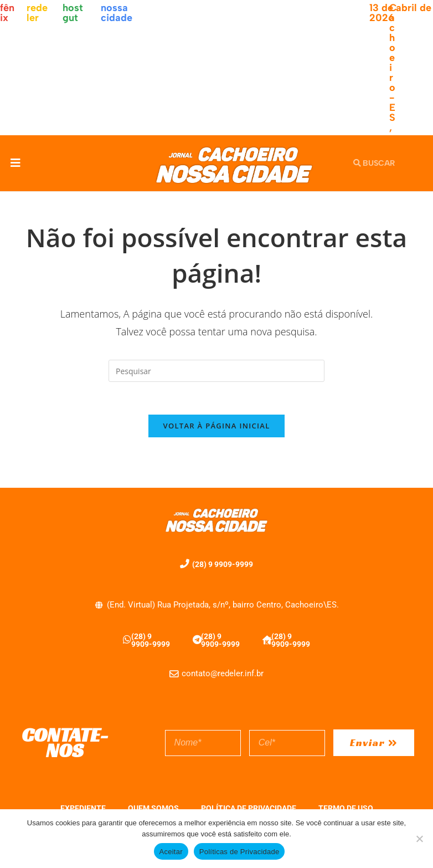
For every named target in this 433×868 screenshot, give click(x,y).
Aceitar (171, 852)
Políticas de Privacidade (239, 852)
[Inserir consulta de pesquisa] (216, 371)
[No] (419, 839)
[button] (15, 163)
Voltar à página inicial (216, 427)
